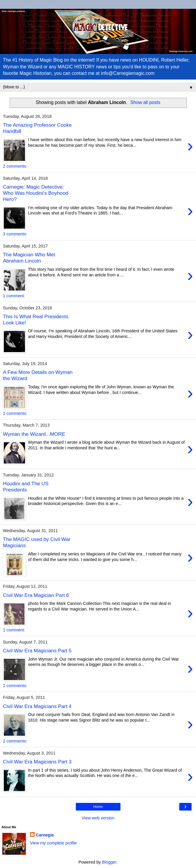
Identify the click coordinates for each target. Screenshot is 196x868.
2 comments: (15, 166)
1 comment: (14, 296)
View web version (98, 818)
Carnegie (45, 835)
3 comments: (15, 234)
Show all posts (145, 102)
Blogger (109, 862)
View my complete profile (53, 843)
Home (98, 807)
